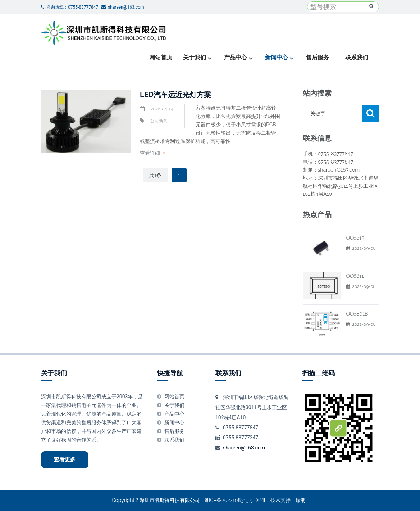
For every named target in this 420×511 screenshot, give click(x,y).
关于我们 (195, 57)
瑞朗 (301, 500)
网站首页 (161, 57)
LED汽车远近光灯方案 (175, 95)
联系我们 (357, 57)
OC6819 (355, 238)
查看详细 (150, 153)
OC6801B (357, 314)
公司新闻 (159, 121)
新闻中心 (277, 57)
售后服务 (318, 57)
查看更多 (65, 460)
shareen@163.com (244, 448)
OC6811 (355, 276)
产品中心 (236, 57)
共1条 (155, 175)
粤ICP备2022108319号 (229, 500)
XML (262, 500)
